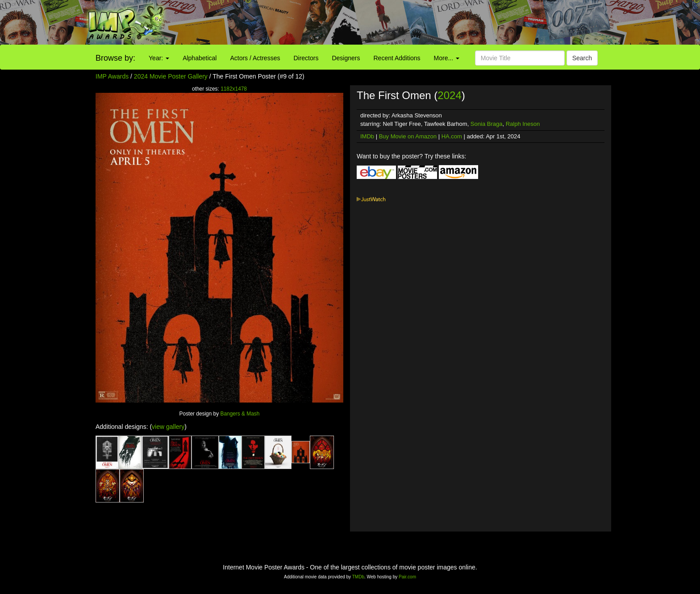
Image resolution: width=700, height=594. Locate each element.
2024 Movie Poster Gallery (171, 76)
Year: (159, 58)
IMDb (367, 136)
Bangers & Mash (240, 414)
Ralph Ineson (523, 124)
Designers (346, 58)
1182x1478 (234, 89)
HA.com (452, 136)
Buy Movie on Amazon (408, 136)
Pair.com (407, 577)
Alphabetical (200, 58)
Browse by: (115, 58)
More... (447, 58)
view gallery (168, 427)
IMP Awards (112, 76)
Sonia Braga (487, 124)
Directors (306, 58)
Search (582, 58)
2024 (449, 95)
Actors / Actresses (255, 58)
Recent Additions (397, 58)
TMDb (358, 577)
